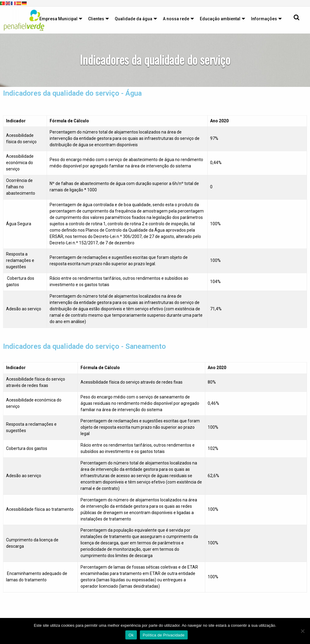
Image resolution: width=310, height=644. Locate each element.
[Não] (302, 631)
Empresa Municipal (58, 19)
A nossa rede (176, 19)
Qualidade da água (134, 19)
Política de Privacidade (164, 635)
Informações (264, 19)
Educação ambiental (220, 19)
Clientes (96, 19)
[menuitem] (59, 19)
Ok (131, 635)
